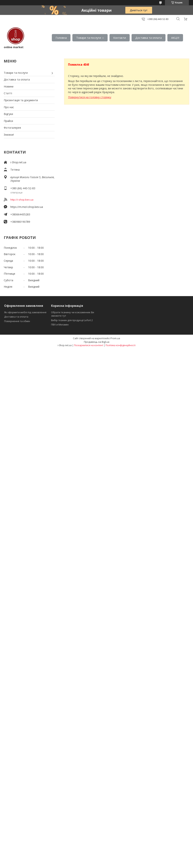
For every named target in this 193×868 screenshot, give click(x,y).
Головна (61, 38)
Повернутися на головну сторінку (90, 97)
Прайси (8, 121)
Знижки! (9, 135)
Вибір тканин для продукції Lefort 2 (72, 320)
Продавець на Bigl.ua (97, 342)
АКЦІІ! (175, 38)
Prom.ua (115, 338)
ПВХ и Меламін (60, 325)
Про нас (9, 107)
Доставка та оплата (149, 38)
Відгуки (8, 114)
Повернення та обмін (17, 321)
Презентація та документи (21, 100)
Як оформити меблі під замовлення (25, 312)
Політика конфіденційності (121, 345)
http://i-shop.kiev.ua (22, 200)
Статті (8, 93)
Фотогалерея (12, 128)
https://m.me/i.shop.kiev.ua (27, 207)
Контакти (120, 38)
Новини (9, 86)
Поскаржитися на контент (89, 345)
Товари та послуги (89, 38)
